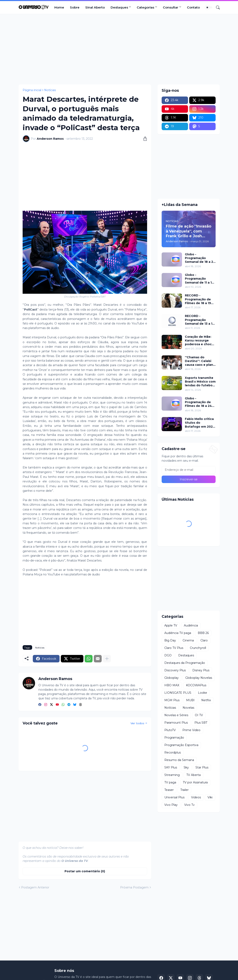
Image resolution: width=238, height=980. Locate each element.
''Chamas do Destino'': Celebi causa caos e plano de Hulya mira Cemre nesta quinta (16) (200, 361)
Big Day (170, 640)
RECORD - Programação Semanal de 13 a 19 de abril (200, 320)
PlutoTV (170, 730)
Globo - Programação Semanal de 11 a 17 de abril (199, 279)
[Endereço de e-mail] (189, 470)
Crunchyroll (198, 648)
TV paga (170, 782)
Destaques (119, 7)
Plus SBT (201, 723)
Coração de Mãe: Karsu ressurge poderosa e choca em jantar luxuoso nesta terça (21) (199, 341)
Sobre (75, 7)
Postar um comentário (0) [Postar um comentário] (85, 871)
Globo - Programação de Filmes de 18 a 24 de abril (198, 402)
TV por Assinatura (195, 782)
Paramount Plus (176, 723)
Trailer (184, 790)
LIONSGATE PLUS (178, 693)
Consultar (171, 7)
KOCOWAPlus (196, 685)
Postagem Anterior (35, 887)
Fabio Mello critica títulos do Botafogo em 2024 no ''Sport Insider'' (200, 423)
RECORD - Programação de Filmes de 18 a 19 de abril (198, 299)
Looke (203, 693)
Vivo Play (171, 805)
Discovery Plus (175, 670)
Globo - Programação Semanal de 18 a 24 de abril (200, 258)
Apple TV (171, 625)
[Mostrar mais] (107, 659)
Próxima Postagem (134, 887)
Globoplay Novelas (199, 678)
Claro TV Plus (174, 648)
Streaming (172, 775)
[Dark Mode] (209, 7)
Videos (196, 797)
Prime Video (191, 730)
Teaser (169, 790)
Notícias (50, 90)
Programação (174, 738)
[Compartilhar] (144, 139)
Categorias (145, 7)
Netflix (206, 700)
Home (59, 7)
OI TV (199, 715)
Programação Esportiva (181, 745)
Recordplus (173, 752)
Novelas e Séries (176, 715)
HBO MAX (172, 685)
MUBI (190, 700)
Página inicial (32, 90)
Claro (204, 640)
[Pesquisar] (216, 7)
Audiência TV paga (178, 633)
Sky (186, 767)
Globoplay (171, 678)
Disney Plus (201, 670)
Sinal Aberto (95, 7)
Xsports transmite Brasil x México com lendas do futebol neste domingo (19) (200, 382)
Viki (210, 797)
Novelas (188, 708)
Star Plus (202, 767)
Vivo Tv (189, 805)
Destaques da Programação (185, 663)
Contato (193, 7)
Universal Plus (174, 797)
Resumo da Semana (179, 760)
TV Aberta (193, 775)
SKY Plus (171, 767)
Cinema (188, 640)
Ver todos (137, 723)
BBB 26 (203, 633)
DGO (168, 655)
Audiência (191, 625)
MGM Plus (172, 700)
